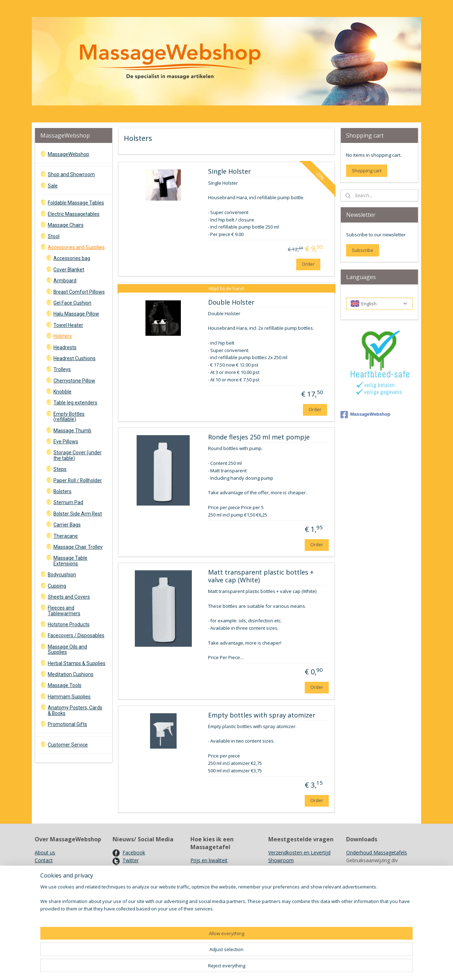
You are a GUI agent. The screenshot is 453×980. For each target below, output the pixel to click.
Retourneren (49, 884)
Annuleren (78, 884)
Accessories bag (72, 258)
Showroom (281, 860)
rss (268, 967)
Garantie (44, 892)
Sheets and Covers (69, 597)
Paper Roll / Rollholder (78, 480)
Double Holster (231, 302)
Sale (53, 186)
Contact (44, 860)
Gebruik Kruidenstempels (297, 868)
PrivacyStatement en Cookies (68, 900)
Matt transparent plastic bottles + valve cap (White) (260, 576)
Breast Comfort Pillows (79, 292)
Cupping (57, 586)
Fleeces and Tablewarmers (64, 610)
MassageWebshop (68, 154)
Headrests (65, 347)
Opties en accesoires (214, 876)
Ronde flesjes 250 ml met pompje (259, 437)
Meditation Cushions (71, 674)
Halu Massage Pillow (76, 314)
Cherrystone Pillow (74, 381)
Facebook (134, 852)
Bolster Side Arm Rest (78, 514)
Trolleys (62, 369)
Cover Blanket (69, 270)
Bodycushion (62, 575)
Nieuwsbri (134, 876)
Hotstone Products (69, 624)
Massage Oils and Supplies (67, 649)
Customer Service (68, 745)
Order (308, 264)
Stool (54, 236)
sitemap (254, 967)
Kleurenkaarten (363, 916)
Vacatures (134, 892)
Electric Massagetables (74, 214)
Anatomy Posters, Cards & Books (75, 710)
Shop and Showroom (71, 174)
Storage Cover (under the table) (78, 455)
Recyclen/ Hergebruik (292, 884)
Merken (277, 876)
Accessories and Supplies (76, 247)
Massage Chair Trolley (78, 547)
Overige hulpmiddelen (215, 884)
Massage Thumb (72, 431)
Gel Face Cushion (72, 303)
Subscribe (363, 250)
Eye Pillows (66, 442)
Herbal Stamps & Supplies (77, 663)
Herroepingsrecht (55, 876)
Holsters (63, 336)
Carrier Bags (67, 525)
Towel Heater (68, 325)
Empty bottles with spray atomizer (261, 715)
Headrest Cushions (74, 358)
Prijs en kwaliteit (209, 860)
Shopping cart (367, 171)
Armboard (65, 281)
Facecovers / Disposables (76, 635)
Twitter (131, 860)
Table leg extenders (75, 403)
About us (45, 852)
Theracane (66, 536)
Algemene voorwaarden (62, 868)
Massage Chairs (66, 225)
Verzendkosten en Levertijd (299, 852)
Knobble (62, 392)
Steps (60, 469)
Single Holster (229, 172)
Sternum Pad (68, 502)
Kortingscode (138, 884)
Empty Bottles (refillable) (69, 417)
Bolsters (62, 491)
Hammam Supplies (69, 697)
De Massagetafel (210, 868)
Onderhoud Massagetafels (377, 852)
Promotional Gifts (67, 724)
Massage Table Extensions (70, 561)
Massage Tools (65, 685)
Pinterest (133, 868)
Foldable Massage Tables (76, 203)
